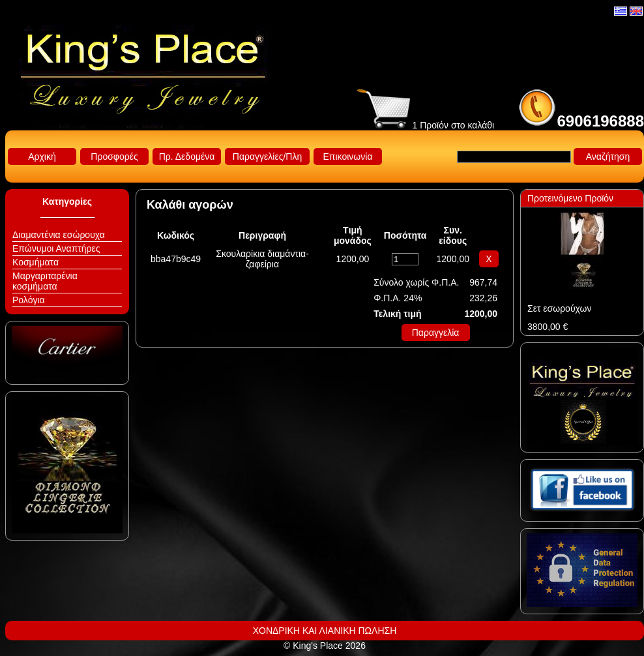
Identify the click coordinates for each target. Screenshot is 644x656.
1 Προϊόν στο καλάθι (426, 125)
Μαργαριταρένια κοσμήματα (45, 281)
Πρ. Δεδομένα (187, 157)
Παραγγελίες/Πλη (267, 157)
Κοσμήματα (36, 262)
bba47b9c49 (176, 259)
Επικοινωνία (348, 157)
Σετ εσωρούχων (559, 308)
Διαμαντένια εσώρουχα (59, 235)
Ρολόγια (29, 300)
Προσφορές (114, 157)
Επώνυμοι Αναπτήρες (56, 248)
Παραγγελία (436, 333)
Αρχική (42, 157)
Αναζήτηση (608, 157)
